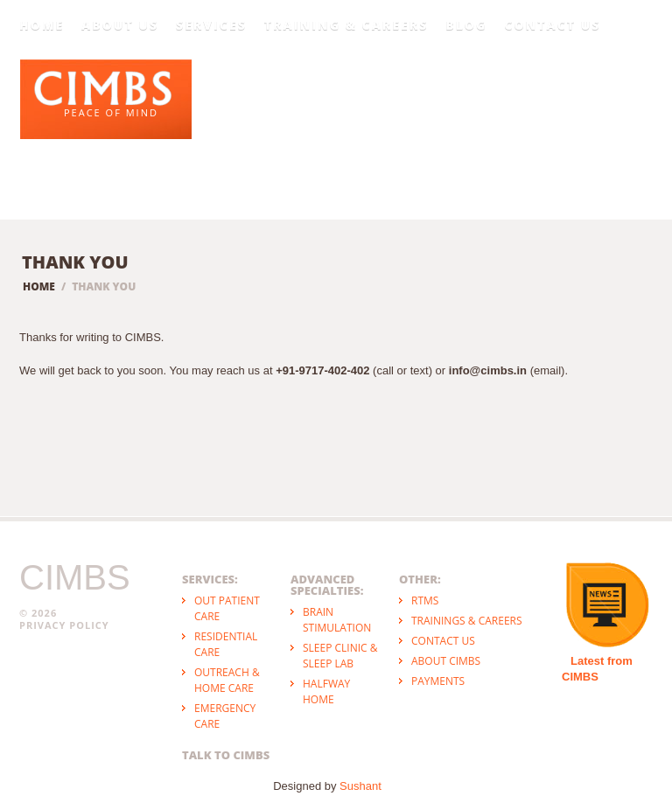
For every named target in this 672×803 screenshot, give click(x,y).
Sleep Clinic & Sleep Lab (340, 656)
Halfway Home (326, 691)
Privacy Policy (64, 625)
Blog (466, 25)
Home (42, 25)
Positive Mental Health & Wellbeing (595, 88)
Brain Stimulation (337, 620)
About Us (120, 25)
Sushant (360, 786)
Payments (438, 681)
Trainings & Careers (467, 621)
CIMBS (75, 577)
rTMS (425, 601)
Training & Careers (346, 25)
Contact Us (552, 25)
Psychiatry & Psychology (330, 94)
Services (211, 25)
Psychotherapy (459, 101)
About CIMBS (446, 661)
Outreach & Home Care (227, 680)
